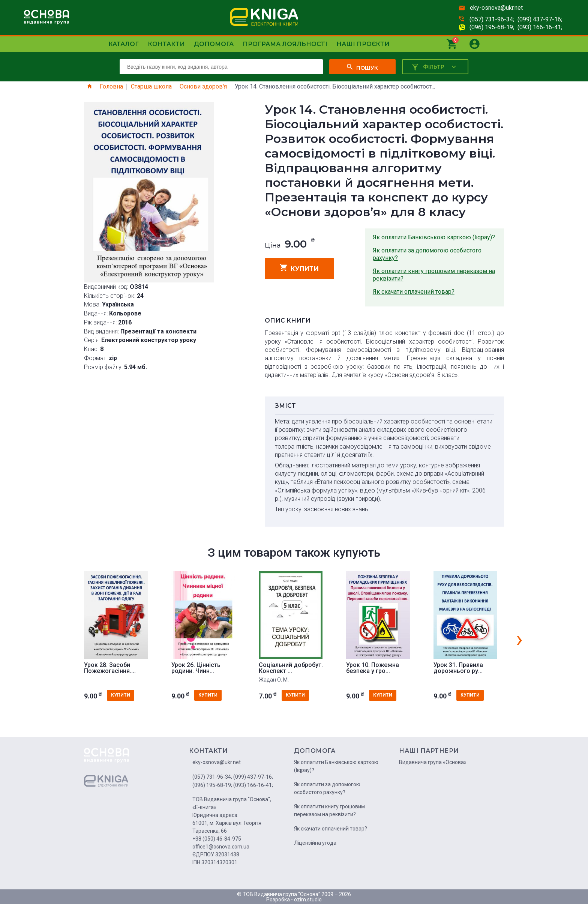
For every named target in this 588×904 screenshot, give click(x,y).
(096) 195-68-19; (492, 27)
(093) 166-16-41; (540, 27)
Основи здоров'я (203, 87)
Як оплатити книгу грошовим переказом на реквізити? (434, 275)
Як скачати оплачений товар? (414, 292)
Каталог (124, 44)
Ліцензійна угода (315, 843)
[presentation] (519, 639)
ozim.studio (308, 899)
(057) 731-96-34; (492, 19)
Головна (111, 87)
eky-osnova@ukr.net (496, 8)
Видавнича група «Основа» (433, 762)
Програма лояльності (285, 44)
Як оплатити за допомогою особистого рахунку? (427, 254)
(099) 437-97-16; (540, 19)
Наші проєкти (363, 44)
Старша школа (151, 87)
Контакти (166, 44)
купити (299, 268)
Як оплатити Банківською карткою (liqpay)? (434, 237)
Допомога (214, 44)
